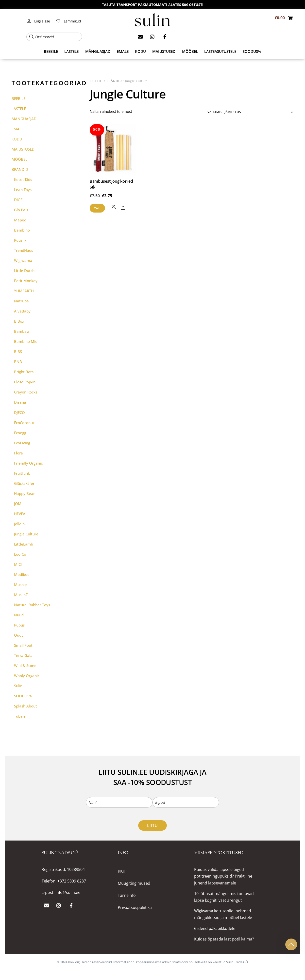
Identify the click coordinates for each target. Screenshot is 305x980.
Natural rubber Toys (32, 605)
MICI (18, 564)
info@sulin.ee (68, 892)
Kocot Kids (23, 179)
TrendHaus (24, 250)
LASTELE (71, 51)
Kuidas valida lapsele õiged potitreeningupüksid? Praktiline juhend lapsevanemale (223, 876)
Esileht (96, 81)
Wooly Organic (27, 676)
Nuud (19, 615)
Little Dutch (24, 271)
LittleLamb (24, 544)
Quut (18, 635)
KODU (140, 51)
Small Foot (23, 645)
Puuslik (20, 240)
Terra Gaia (23, 655)
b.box (19, 321)
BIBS (18, 352)
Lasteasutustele (220, 51)
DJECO (19, 412)
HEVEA (20, 514)
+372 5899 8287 (72, 881)
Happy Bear (24, 493)
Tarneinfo (127, 895)
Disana (20, 402)
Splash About (25, 706)
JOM (18, 504)
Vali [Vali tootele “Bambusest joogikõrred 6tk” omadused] (97, 208)
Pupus (19, 625)
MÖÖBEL (190, 51)
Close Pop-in (25, 382)
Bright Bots (24, 372)
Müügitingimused (134, 883)
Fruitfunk (22, 473)
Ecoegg (20, 433)
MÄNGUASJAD (98, 51)
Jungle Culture (26, 534)
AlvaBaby (22, 311)
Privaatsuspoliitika (135, 908)
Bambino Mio (26, 341)
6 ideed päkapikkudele (215, 928)
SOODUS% (252, 51)
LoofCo (20, 554)
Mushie (20, 585)
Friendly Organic (28, 463)
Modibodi (22, 574)
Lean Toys (23, 190)
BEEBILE (51, 51)
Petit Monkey (26, 281)
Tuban (19, 716)
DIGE (18, 200)
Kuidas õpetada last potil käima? (224, 939)
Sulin (18, 686)
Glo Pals (21, 210)
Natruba (21, 301)
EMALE (123, 51)
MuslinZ (21, 595)
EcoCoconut (24, 423)
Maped (20, 220)
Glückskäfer (24, 483)
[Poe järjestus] (251, 112)
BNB (18, 362)
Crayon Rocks (26, 392)
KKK (121, 871)
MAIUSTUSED (164, 51)
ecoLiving (22, 443)
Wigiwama (23, 260)
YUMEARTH (24, 291)
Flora (18, 453)
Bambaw (22, 331)
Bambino (22, 230)
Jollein (19, 524)
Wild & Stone (25, 666)
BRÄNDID (114, 81)
